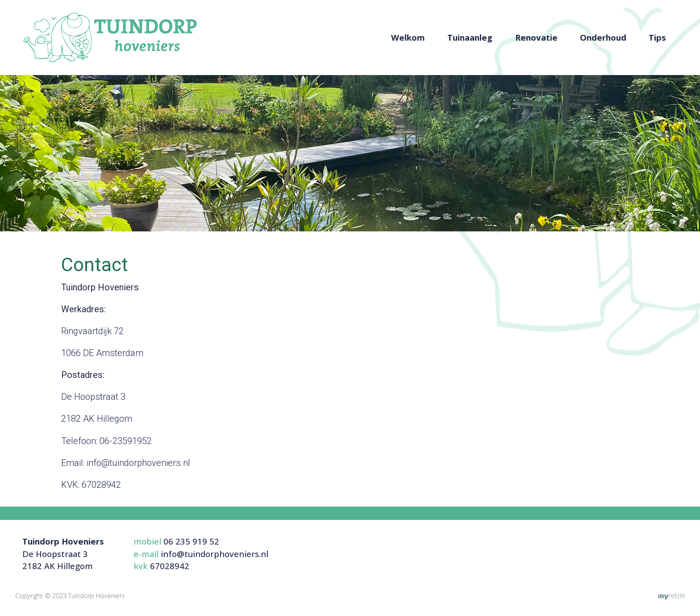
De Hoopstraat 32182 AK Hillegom (63, 553)
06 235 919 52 (191, 541)
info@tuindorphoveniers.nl (215, 554)
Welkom (408, 37)
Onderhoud (603, 37)
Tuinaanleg (470, 37)
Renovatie (536, 37)
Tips (657, 37)
